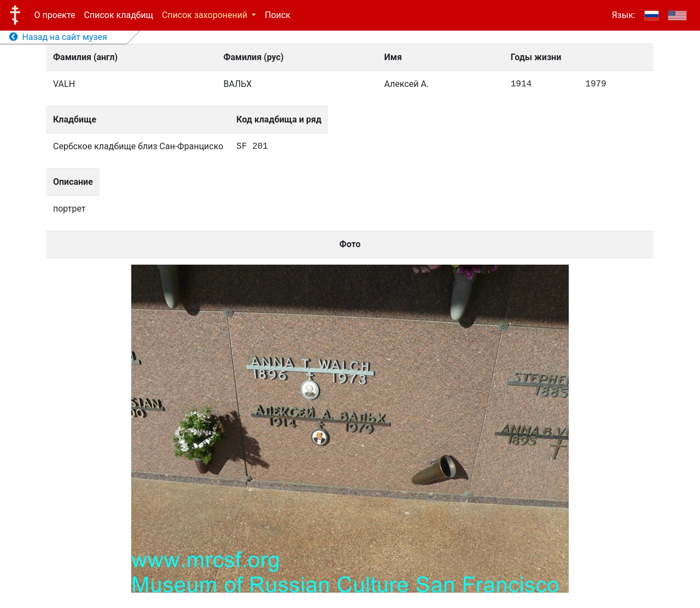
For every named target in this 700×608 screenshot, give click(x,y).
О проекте (55, 15)
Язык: (623, 15)
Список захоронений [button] (206, 15)
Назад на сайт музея (58, 37)
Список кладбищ (119, 15)
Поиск (278, 15)
